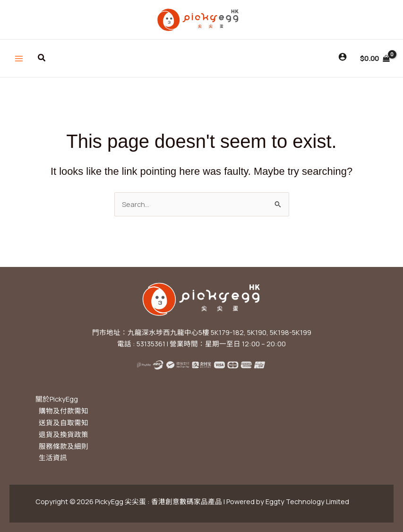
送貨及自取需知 (64, 422)
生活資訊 (53, 457)
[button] (42, 58)
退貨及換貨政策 (64, 434)
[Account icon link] (343, 57)
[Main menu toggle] (19, 58)
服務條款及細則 (64, 446)
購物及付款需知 (64, 411)
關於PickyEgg (57, 399)
